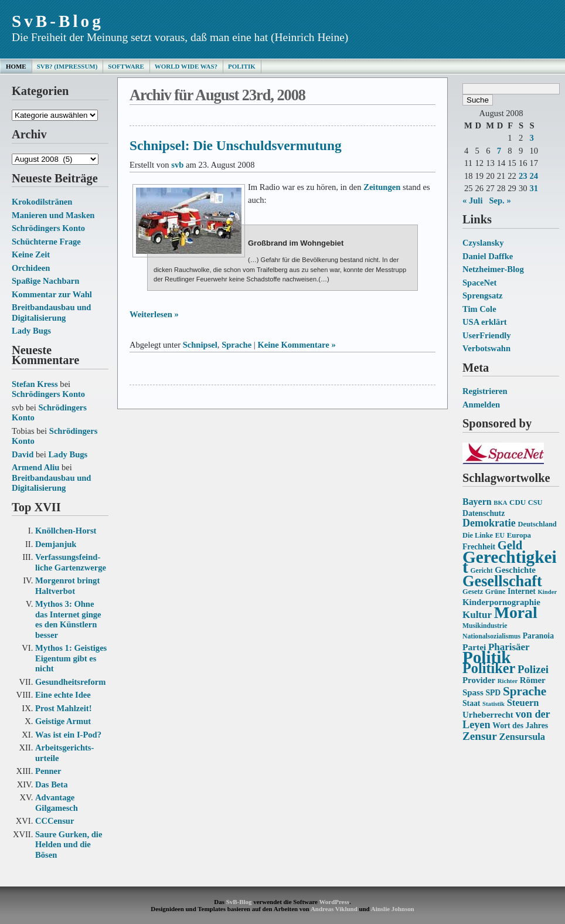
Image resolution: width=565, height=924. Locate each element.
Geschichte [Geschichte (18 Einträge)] (515, 570)
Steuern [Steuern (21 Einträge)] (523, 703)
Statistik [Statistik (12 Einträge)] (493, 704)
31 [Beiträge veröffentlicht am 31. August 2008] (534, 188)
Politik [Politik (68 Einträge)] (486, 657)
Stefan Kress (35, 384)
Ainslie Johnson (393, 909)
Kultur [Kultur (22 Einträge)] (477, 615)
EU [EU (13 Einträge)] (500, 536)
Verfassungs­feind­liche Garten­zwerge (71, 562)
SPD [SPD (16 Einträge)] (493, 693)
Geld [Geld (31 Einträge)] (510, 545)
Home (16, 66)
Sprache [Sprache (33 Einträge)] (525, 691)
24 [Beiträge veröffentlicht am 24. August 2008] (534, 176)
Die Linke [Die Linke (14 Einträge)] (478, 535)
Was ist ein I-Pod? (68, 735)
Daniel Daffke (488, 256)
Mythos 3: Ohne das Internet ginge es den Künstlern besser (68, 619)
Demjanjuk (56, 544)
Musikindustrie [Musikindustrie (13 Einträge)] (485, 626)
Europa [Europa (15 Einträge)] (519, 535)
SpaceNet (479, 283)
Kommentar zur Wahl (52, 294)
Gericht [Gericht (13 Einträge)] (481, 571)
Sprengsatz (483, 295)
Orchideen (31, 268)
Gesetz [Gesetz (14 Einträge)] (473, 592)
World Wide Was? (186, 66)
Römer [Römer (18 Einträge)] (533, 680)
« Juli (472, 201)
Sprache (236, 345)
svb (177, 165)
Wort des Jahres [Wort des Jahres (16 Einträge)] (520, 726)
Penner (48, 771)
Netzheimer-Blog (493, 269)
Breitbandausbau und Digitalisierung (51, 312)
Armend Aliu (35, 467)
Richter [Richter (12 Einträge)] (508, 681)
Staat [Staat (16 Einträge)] (471, 703)
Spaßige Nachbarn (45, 281)
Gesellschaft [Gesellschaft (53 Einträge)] (502, 581)
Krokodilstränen (42, 202)
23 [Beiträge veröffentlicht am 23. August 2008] (523, 176)
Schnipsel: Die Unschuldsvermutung (236, 145)
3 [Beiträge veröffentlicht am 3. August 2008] (531, 138)
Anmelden (481, 405)
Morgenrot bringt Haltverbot (67, 586)
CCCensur (55, 821)
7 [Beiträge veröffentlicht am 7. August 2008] (499, 151)
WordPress (334, 902)
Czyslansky (483, 243)
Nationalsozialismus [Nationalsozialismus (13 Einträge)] (491, 636)
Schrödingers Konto (48, 228)
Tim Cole (479, 309)
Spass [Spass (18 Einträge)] (473, 692)
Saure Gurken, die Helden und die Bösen (69, 845)
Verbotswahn (486, 348)
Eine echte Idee (63, 695)
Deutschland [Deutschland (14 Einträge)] (537, 524)
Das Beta (51, 784)
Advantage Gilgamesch (57, 803)
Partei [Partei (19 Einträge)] (474, 647)
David (23, 454)
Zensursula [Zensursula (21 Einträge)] (522, 737)
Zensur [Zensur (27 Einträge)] (480, 736)
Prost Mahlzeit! (63, 708)
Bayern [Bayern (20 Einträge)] (477, 502)
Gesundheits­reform (70, 682)
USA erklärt (485, 322)
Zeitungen (382, 187)
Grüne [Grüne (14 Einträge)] (496, 592)
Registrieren (485, 391)
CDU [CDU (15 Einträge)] (518, 502)
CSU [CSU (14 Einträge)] (535, 502)
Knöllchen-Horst (66, 531)
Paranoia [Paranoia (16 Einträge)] (538, 636)
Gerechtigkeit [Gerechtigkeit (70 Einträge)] (510, 562)
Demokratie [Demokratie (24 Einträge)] (489, 523)
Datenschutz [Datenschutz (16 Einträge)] (484, 513)
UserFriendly (487, 335)
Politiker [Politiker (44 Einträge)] (489, 668)
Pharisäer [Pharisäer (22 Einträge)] (509, 647)
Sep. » (500, 201)
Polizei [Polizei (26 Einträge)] (533, 669)
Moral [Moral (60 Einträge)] (516, 612)
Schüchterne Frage (46, 242)
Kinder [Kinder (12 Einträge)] (548, 592)
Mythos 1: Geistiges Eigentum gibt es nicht (71, 658)
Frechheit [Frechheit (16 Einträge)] (479, 547)
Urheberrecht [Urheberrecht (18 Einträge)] (488, 715)
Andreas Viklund (334, 909)
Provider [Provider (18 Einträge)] (479, 680)
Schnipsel (200, 345)
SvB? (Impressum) (67, 66)
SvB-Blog (58, 21)
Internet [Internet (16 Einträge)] (522, 591)
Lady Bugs (31, 331)
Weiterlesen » (154, 314)
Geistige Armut (63, 721)
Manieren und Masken (53, 215)
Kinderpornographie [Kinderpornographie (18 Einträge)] (501, 602)
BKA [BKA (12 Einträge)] (500, 503)
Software (126, 66)
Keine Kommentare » (296, 345)
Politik (242, 66)
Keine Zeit (31, 254)
